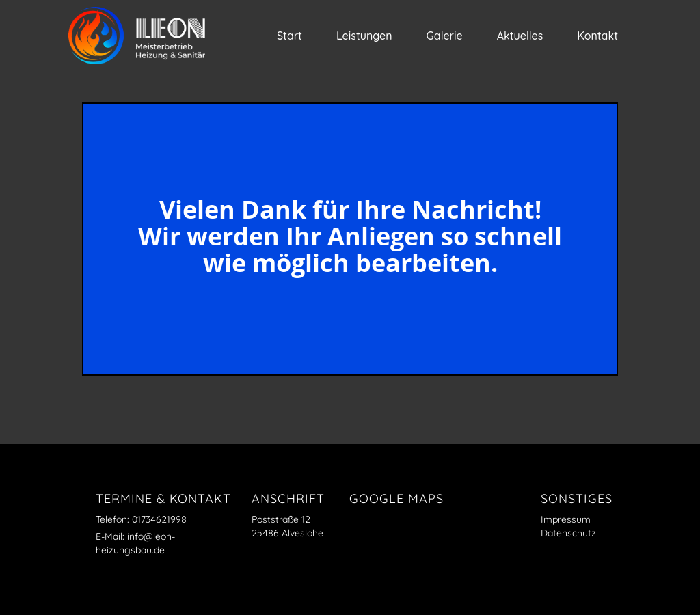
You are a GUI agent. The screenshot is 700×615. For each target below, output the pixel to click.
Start (290, 36)
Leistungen (364, 36)
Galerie (445, 36)
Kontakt (597, 36)
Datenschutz (568, 533)
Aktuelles (520, 36)
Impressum (566, 519)
